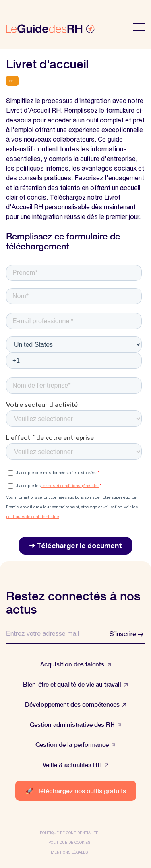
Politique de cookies (69, 842)
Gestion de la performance (75, 745)
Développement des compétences (76, 704)
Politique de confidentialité (69, 833)
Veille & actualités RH (76, 765)
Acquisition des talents (76, 664)
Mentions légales (69, 852)
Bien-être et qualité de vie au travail (75, 684)
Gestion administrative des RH (76, 725)
